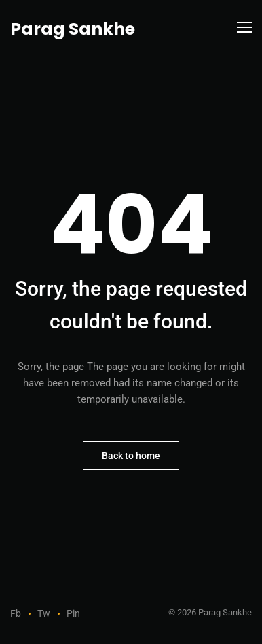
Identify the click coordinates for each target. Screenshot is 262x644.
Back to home (131, 456)
